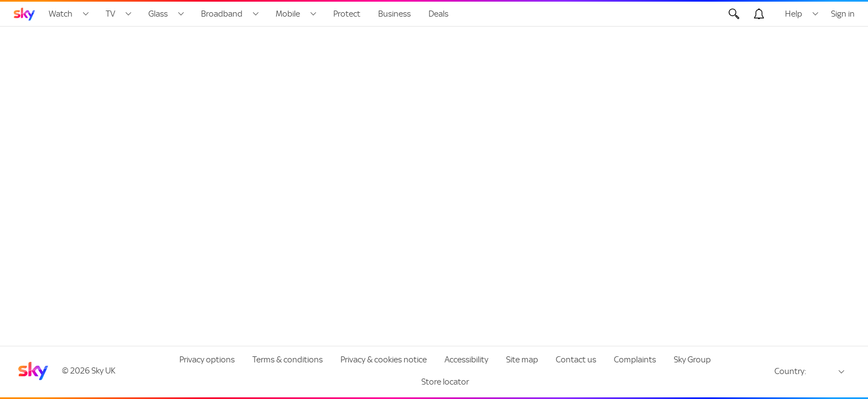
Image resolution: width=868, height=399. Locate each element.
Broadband (222, 14)
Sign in (843, 14)
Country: (790, 371)
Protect (347, 14)
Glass (158, 14)
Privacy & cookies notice (384, 360)
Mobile (288, 14)
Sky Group (692, 360)
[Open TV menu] (128, 14)
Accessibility (466, 360)
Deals (438, 14)
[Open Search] (734, 14)
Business (394, 14)
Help (794, 14)
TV (110, 14)
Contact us (576, 360)
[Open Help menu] (815, 14)
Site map (522, 360)
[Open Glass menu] (181, 14)
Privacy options (207, 360)
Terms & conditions (288, 360)
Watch (61, 14)
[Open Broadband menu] (256, 14)
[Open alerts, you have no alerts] (759, 14)
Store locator (445, 382)
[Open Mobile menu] (313, 14)
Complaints (635, 360)
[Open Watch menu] (86, 14)
